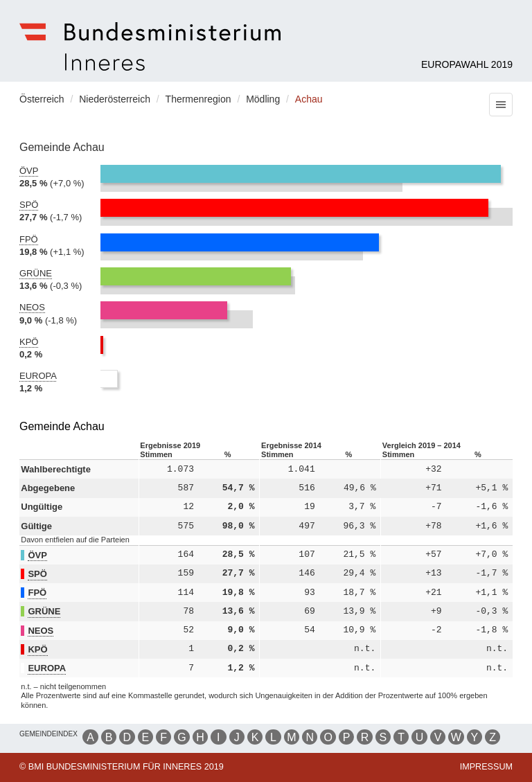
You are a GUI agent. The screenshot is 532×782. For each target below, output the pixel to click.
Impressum (486, 767)
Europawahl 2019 (467, 64)
